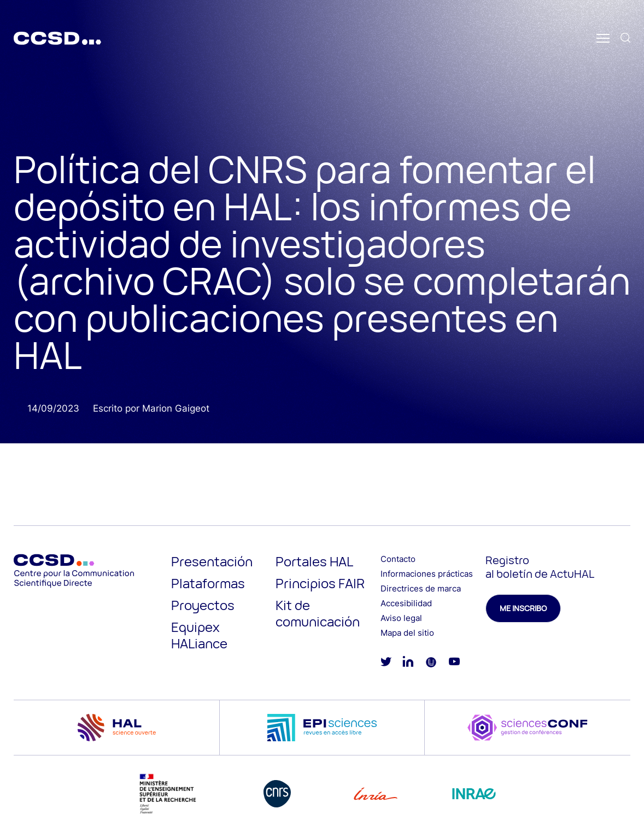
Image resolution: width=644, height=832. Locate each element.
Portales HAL (314, 561)
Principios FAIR (320, 583)
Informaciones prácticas (427, 574)
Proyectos (203, 605)
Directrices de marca (421, 588)
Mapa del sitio (407, 633)
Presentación (212, 561)
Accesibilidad (406, 603)
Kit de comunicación (318, 613)
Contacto (398, 559)
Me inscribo (523, 608)
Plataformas (208, 583)
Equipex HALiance (199, 635)
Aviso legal (401, 618)
